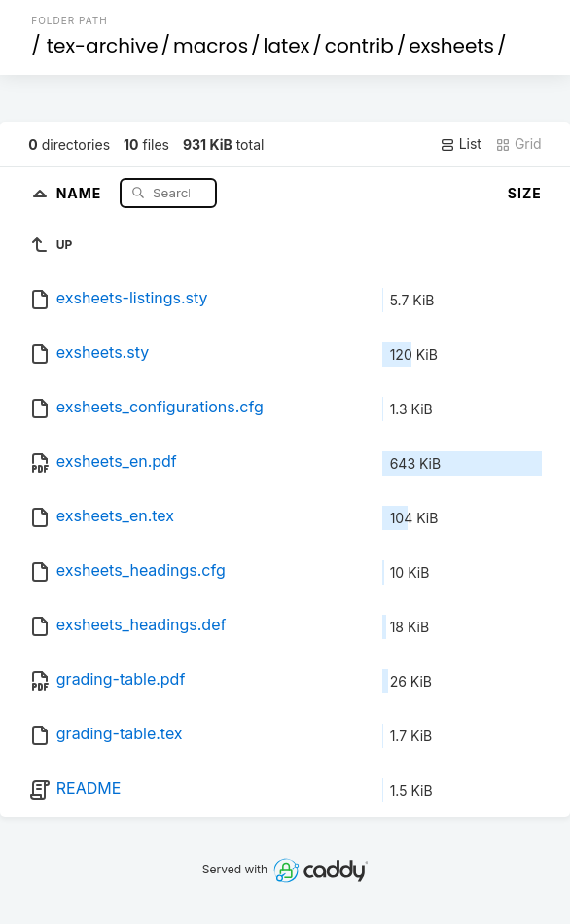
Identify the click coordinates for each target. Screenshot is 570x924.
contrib (359, 46)
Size (525, 193)
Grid (518, 144)
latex (287, 46)
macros (211, 46)
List (461, 144)
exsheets (451, 46)
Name (81, 192)
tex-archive (103, 46)
